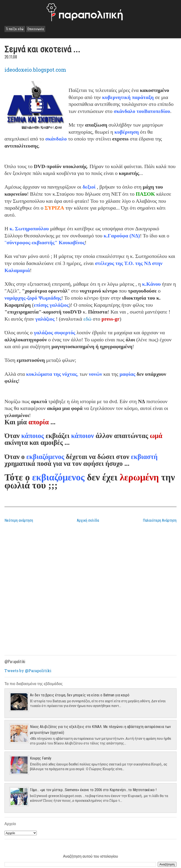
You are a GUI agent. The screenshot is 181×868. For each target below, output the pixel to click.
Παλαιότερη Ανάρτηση (160, 520)
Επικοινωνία (36, 29)
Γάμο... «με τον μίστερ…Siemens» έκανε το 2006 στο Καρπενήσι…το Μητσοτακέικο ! (93, 790)
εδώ (87, 319)
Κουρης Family (41, 758)
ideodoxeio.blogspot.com (35, 70)
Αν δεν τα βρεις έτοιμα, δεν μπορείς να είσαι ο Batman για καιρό (80, 695)
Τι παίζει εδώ (15, 29)
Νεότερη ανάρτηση (19, 520)
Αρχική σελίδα (88, 520)
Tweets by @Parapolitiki (28, 671)
